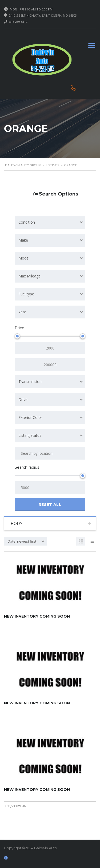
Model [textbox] (24, 258)
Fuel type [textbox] (26, 294)
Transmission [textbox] (30, 382)
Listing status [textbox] (30, 435)
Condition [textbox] (27, 222)
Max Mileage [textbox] (29, 276)
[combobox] (50, 222)
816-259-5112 (18, 22)
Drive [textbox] (23, 399)
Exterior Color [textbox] (30, 417)
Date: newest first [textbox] (22, 541)
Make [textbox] (23, 240)
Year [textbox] (22, 312)
